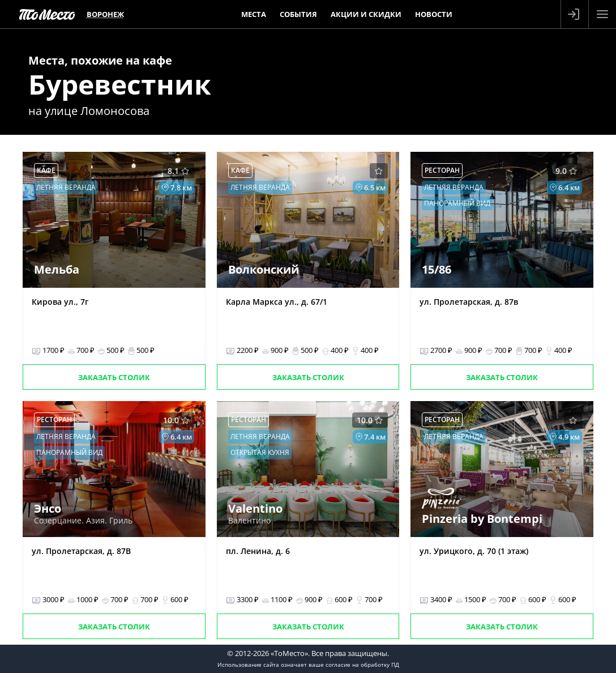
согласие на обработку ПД (362, 665)
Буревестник (120, 84)
